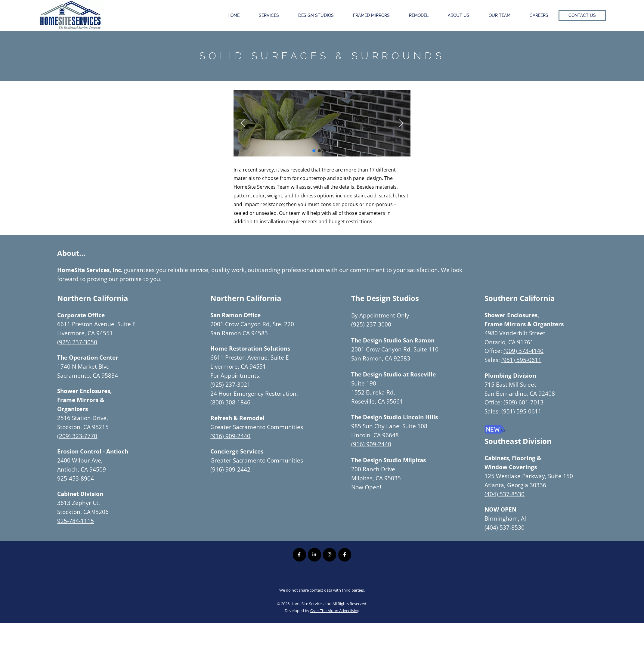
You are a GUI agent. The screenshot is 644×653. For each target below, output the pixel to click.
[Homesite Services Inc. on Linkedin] (314, 555)
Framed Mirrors (371, 15)
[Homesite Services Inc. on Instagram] (329, 555)
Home (234, 15)
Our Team (500, 15)
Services (269, 15)
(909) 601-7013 (523, 402)
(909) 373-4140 (523, 351)
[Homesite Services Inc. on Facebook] (299, 555)
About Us (459, 15)
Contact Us (582, 15)
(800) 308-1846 (230, 402)
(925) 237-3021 (230, 384)
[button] (243, 123)
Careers (539, 15)
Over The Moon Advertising (335, 611)
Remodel (419, 15)
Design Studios (316, 15)
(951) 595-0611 (521, 360)
